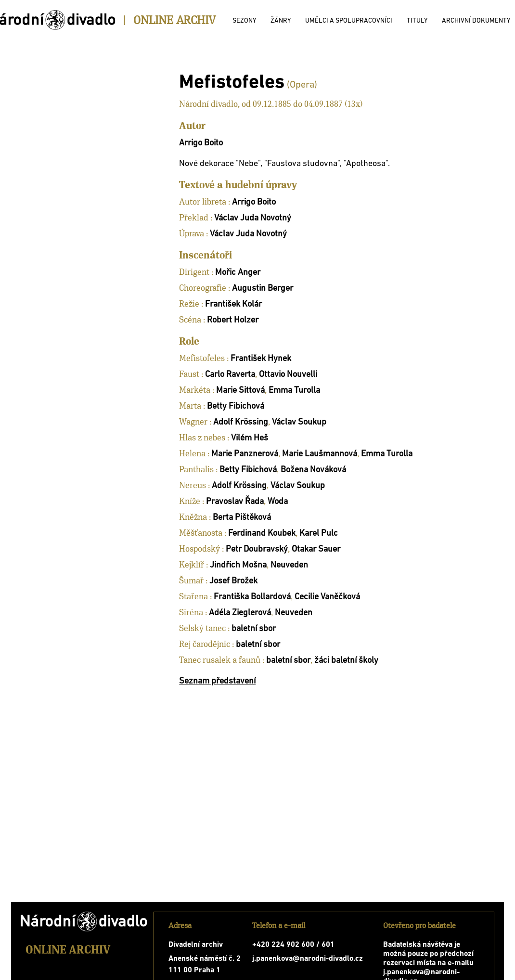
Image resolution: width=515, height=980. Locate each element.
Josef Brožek (233, 581)
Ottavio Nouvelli (288, 375)
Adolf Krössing (241, 422)
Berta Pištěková (242, 518)
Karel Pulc (319, 534)
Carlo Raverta (230, 375)
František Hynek (261, 359)
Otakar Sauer (316, 549)
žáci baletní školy (346, 661)
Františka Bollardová (252, 597)
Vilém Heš (250, 438)
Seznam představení (217, 681)
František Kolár (233, 304)
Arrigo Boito (201, 143)
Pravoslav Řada (235, 502)
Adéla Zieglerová (240, 613)
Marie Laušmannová (320, 454)
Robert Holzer (233, 320)
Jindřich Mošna (238, 565)
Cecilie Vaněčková (327, 597)
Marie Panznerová (245, 454)
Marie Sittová (240, 391)
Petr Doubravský (257, 549)
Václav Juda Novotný (253, 218)
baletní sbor (254, 629)
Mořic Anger (238, 273)
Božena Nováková (313, 470)
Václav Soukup (299, 422)
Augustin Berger (263, 289)
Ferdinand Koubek (262, 534)
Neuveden (289, 565)
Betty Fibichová (236, 406)
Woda (278, 502)
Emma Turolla (294, 391)
